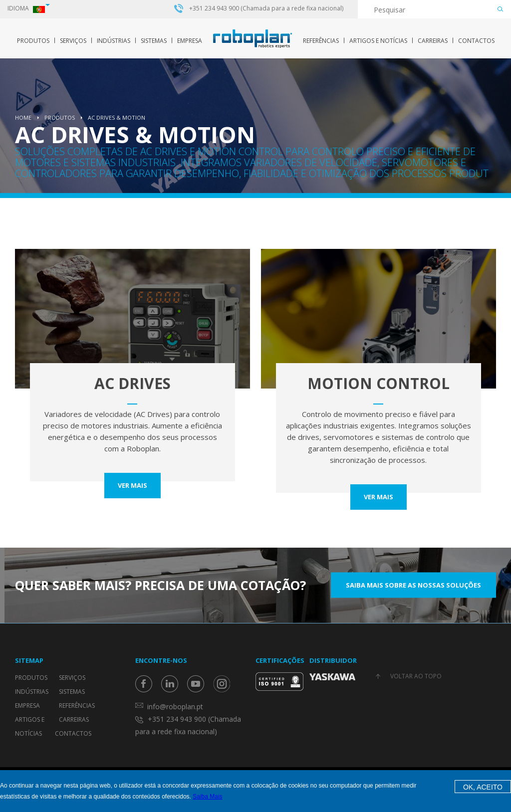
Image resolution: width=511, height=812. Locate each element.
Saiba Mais (207, 797)
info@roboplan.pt (175, 707)
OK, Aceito (483, 787)
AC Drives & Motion (117, 117)
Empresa (190, 41)
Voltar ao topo (416, 676)
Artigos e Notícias (378, 41)
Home (23, 117)
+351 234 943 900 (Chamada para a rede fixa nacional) (266, 8)
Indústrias (114, 41)
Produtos (33, 41)
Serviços (73, 41)
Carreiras (433, 41)
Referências (321, 41)
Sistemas (154, 41)
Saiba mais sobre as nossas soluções (413, 585)
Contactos (476, 41)
